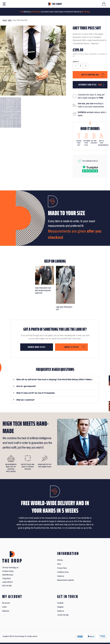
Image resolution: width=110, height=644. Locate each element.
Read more (95, 44)
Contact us (61, 576)
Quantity (76, 62)
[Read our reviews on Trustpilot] (90, 169)
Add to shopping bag (90, 75)
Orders (4, 607)
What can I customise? (25, 400)
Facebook (60, 603)
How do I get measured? (26, 386)
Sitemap (60, 560)
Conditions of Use (63, 572)
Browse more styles (37, 347)
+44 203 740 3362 (63, 615)
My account (6, 603)
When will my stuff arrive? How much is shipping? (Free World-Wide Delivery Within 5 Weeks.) (54, 379)
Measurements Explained (65, 580)
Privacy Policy (62, 568)
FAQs (59, 564)
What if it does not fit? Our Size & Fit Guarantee (35, 393)
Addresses (6, 611)
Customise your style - (90, 85)
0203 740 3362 (7, 586)
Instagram (60, 607)
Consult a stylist (71, 347)
